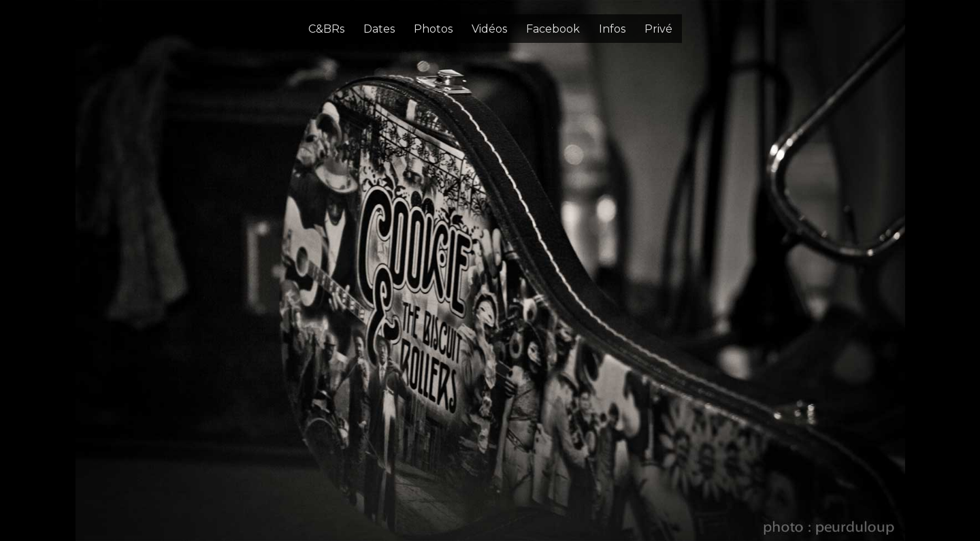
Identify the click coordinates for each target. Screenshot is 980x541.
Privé (658, 29)
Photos (433, 29)
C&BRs (326, 29)
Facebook (553, 29)
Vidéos (489, 29)
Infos (612, 29)
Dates (379, 29)
